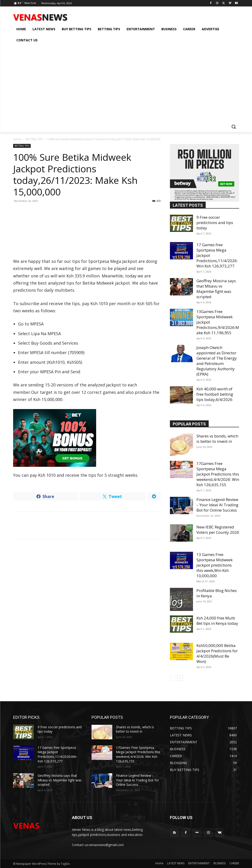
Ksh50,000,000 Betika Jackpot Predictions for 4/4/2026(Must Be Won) (217, 653)
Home (17, 139)
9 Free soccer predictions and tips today (215, 223)
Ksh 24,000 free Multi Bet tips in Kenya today (217, 621)
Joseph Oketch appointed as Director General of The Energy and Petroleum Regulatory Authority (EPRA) (217, 361)
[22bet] (87, 438)
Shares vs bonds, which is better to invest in (217, 439)
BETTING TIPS (34, 139)
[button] (234, 127)
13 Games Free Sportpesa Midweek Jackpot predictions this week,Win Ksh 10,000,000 (215, 565)
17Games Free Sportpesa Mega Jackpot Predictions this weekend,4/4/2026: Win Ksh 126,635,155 (218, 474)
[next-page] (180, 678)
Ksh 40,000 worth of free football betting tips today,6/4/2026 (215, 394)
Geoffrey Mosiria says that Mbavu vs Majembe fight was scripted (216, 289)
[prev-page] (173, 678)
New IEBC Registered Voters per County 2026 (218, 530)
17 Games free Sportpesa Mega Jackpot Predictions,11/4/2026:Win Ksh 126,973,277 (57, 754)
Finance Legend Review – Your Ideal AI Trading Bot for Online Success (217, 505)
